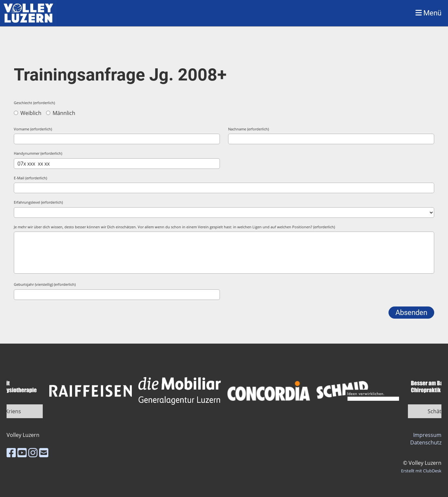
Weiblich (28, 113)
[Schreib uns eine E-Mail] (44, 452)
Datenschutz (426, 442)
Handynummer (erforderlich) (38, 153)
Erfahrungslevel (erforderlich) (38, 202)
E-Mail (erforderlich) (30, 178)
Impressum (427, 435)
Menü (428, 13)
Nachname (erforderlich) (248, 129)
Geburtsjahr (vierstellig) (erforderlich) (45, 284)
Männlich (61, 113)
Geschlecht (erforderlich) (34, 103)
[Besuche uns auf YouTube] (22, 452)
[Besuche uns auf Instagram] (33, 452)
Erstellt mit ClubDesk (421, 471)
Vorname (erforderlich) (33, 129)
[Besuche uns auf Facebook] (11, 452)
